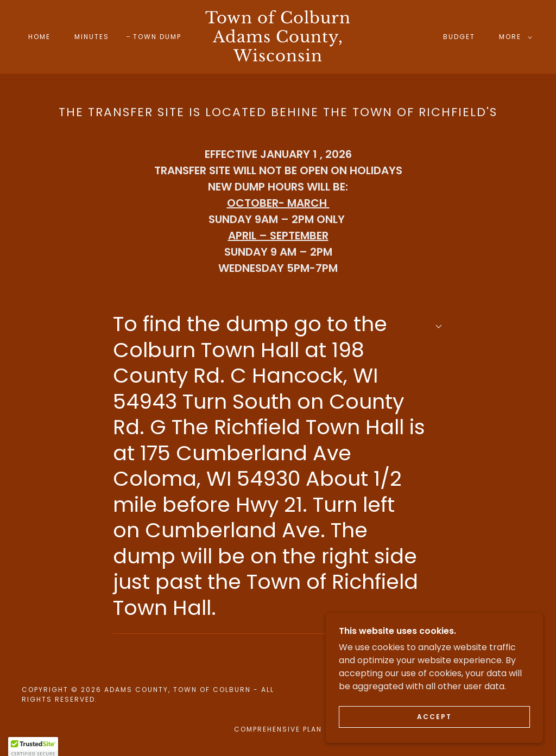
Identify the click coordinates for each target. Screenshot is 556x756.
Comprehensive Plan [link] (278, 729)
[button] (513, 37)
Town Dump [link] (157, 37)
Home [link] (39, 37)
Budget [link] (459, 37)
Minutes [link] (92, 37)
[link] (278, 58)
